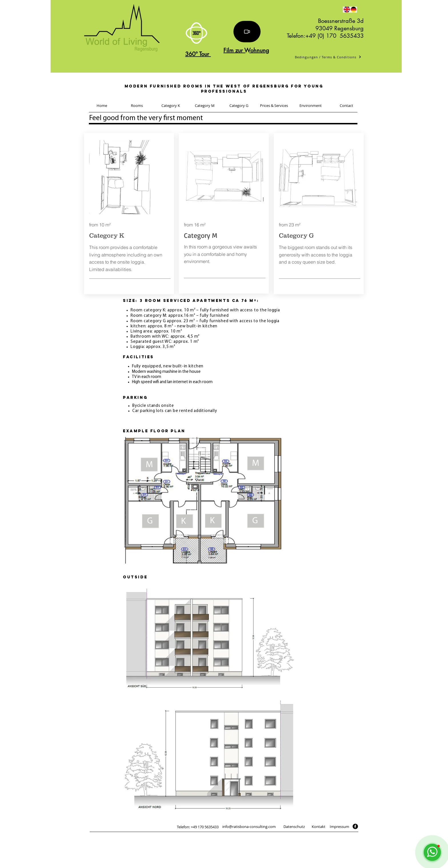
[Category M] (205, 105)
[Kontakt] (318, 827)
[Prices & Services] (274, 105)
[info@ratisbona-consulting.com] (249, 827)
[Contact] (346, 105)
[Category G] (239, 105)
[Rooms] (137, 105)
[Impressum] (339, 827)
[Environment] (311, 105)
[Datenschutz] (294, 827)
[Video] (247, 32)
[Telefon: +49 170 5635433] (198, 827)
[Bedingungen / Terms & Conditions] (328, 57)
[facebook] (355, 826)
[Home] (102, 105)
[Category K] (171, 105)
